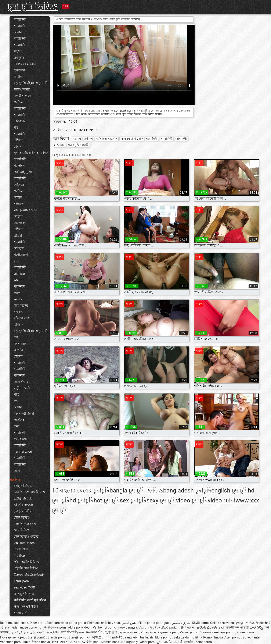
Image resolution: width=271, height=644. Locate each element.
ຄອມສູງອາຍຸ (130, 642)
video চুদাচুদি (192, 500)
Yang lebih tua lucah (139, 637)
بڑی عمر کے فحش (23, 632)
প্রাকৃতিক (19, 420)
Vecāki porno (189, 632)
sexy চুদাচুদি (161, 500)
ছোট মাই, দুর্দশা (23, 172)
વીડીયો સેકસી (187, 627)
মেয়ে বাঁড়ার (21, 382)
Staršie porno (57, 637)
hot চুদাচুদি (107, 500)
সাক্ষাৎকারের (22, 89)
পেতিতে (19, 185)
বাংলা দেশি (21, 613)
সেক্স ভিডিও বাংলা (25, 524)
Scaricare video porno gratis (66, 623)
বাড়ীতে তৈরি (22, 388)
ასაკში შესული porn (53, 627)
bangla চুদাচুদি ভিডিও (136, 490)
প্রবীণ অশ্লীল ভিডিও (26, 562)
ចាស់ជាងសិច (95, 632)
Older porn (37, 623)
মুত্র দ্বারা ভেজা (23, 452)
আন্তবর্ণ (19, 217)
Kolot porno (204, 642)
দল (16, 337)
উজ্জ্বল (19, 58)
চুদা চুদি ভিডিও (33, 7)
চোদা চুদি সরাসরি (78, 145)
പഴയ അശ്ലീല (48, 632)
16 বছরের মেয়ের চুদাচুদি (81, 490)
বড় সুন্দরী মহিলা (24, 414)
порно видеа (128, 627)
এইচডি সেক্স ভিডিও (26, 568)
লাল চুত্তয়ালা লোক (26, 210)
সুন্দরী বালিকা (22, 96)
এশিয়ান (19, 140)
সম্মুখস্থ (18, 51)
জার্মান (18, 32)
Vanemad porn (11, 642)
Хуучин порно (168, 632)
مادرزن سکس (181, 623)
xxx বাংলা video (24, 543)
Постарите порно (13, 637)
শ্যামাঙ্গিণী (20, 19)
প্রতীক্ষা (18, 102)
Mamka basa (111, 642)
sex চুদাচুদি (133, 500)
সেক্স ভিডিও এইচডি (26, 537)
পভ (16, 128)
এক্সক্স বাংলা (21, 549)
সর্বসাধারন (20, 344)
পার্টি (17, 395)
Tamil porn (21, 581)
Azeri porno (233, 637)
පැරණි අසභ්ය (184, 642)
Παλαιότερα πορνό (37, 642)
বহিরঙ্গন (19, 204)
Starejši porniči (80, 637)
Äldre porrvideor (80, 627)
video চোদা (222, 500)
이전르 (97, 637)
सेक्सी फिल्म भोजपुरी (237, 627)
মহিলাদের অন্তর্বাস (25, 64)
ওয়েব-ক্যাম (21, 439)
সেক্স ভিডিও (21, 530)
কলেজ (18, 299)
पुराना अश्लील (165, 642)
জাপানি (18, 350)
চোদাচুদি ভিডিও (24, 594)
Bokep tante (251, 637)
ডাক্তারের (20, 121)
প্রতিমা (18, 236)
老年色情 (112, 632)
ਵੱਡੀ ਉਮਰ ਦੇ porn (73, 632)
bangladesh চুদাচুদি (187, 490)
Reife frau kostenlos (14, 623)
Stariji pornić (37, 637)
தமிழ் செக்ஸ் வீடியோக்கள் (24, 502)
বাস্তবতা (19, 312)
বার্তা (17, 261)
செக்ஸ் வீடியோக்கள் (29, 575)
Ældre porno (246, 632)
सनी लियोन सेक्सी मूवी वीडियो (30, 600)
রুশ (16, 401)
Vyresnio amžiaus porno (218, 632)
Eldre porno (164, 637)
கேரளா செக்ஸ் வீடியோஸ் (157, 627)
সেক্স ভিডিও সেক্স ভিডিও (29, 492)
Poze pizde (148, 632)
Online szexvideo (222, 623)
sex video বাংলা (24, 587)
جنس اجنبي (129, 623)
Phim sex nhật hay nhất (104, 623)
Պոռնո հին (263, 623)
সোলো (18, 356)
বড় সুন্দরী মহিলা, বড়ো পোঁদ (31, 83)
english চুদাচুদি (230, 490)
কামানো (19, 280)
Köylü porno (200, 623)
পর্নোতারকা (21, 255)
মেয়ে (17, 471)
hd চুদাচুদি (82, 500)
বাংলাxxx (20, 556)
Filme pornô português (154, 623)
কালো (18, 293)
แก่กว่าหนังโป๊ (113, 637)
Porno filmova (213, 637)
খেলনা (18, 147)
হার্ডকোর (19, 70)
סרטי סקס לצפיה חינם (66, 642)
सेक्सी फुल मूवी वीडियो (26, 606)
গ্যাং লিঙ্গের (21, 306)
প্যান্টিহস (19, 166)
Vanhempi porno (105, 627)
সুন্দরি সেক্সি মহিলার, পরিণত (31, 153)
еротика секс (129, 632)
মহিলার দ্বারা (21, 318)
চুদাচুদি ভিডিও (23, 486)
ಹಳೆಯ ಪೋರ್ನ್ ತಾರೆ (211, 627)
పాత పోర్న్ (257, 627)
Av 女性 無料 (91, 642)
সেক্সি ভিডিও (22, 517)
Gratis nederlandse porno (19, 627)
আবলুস (19, 248)
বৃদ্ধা (16, 426)
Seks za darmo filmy (188, 637)
